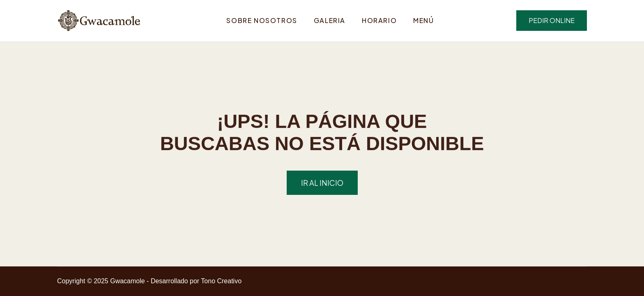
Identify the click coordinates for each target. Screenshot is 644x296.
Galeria (330, 20)
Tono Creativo (221, 281)
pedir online (552, 20)
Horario (379, 20)
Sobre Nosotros (262, 20)
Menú (423, 20)
